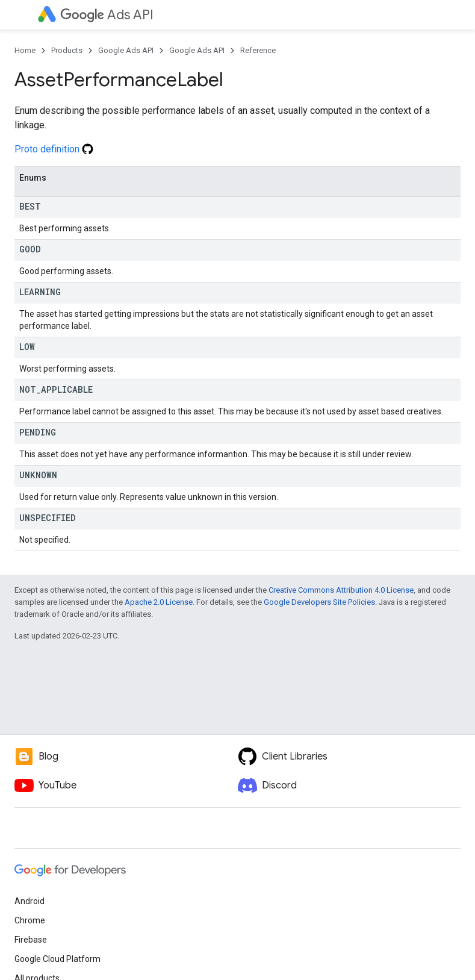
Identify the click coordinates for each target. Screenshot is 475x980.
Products (67, 50)
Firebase (31, 940)
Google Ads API (126, 50)
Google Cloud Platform (57, 959)
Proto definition (54, 149)
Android (29, 901)
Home (25, 50)
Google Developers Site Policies (319, 602)
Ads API (107, 15)
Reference (258, 50)
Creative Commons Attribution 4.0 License (341, 590)
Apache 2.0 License (159, 602)
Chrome (30, 920)
